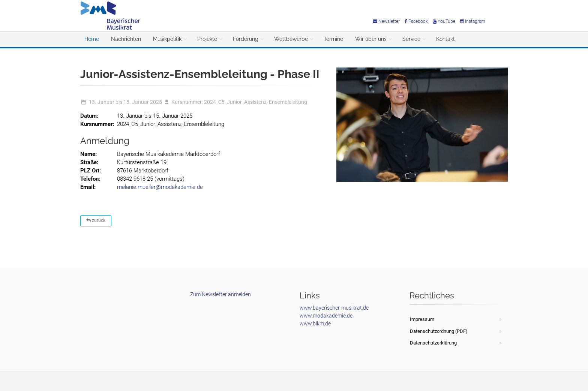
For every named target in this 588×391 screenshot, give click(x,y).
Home (92, 39)
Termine (333, 39)
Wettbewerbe (291, 39)
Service (411, 39)
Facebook (416, 21)
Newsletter (386, 21)
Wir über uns (371, 39)
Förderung (246, 39)
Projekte (207, 39)
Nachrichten (126, 39)
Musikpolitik (167, 39)
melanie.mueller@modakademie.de (160, 187)
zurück (96, 220)
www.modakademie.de (326, 316)
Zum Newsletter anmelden (220, 294)
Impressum (422, 319)
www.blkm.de (315, 324)
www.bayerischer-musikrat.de (334, 308)
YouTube (444, 21)
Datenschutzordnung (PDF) (439, 331)
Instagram (473, 21)
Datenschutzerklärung (433, 343)
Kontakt (445, 39)
